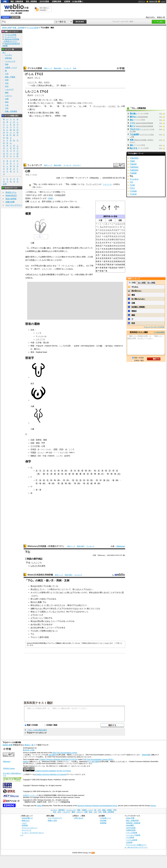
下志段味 (133, 191)
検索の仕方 (26, 820)
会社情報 (103, 820)
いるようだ (55, 612)
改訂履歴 (95, 762)
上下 (32, 615)
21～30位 (151, 283)
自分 (96, 592)
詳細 (50, 198)
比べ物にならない (138, 299)
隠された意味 (48, 113)
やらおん (135, 287)
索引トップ (48, 68)
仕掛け (50, 631)
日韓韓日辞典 (56, 1)
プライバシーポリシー (30, 828)
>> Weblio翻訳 (159, 332)
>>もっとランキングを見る (154, 327)
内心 (40, 82)
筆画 (82, 275)
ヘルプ (163, 1)
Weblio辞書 (146, 755)
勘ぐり (90, 609)
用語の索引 (58, 68)
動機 (40, 602)
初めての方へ (151, 17)
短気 (64, 85)
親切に (60, 103)
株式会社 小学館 (29, 750)
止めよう (49, 621)
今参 (64, 116)
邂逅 (133, 295)
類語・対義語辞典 (17, 1)
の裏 (39, 113)
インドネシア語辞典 (133, 835)
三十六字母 (35, 446)
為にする (133, 148)
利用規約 (25, 825)
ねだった (63, 592)
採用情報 (103, 823)
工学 (7, 74)
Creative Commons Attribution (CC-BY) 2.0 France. (53, 771)
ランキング (67, 68)
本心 (61, 100)
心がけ (47, 82)
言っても (58, 609)
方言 (7, 108)
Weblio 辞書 (153, 1)
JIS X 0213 (48, 195)
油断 (32, 609)
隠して (36, 103)
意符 (44, 275)
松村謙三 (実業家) (138, 307)
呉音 (61, 449)
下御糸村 (133, 164)
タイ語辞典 (130, 837)
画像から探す (53, 820)
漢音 (56, 449)
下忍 (131, 182)
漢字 (32, 106)
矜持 (133, 323)
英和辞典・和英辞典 (133, 823)
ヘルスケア (9, 89)
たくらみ (46, 103)
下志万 (132, 188)
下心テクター (135, 129)
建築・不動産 (10, 77)
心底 (55, 100)
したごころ (32, 82)
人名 (7, 105)
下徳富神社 (134, 170)
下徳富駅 (133, 173)
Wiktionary (121, 546)
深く (37, 100)
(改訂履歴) (52, 755)
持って (39, 631)
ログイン (142, 1)
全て (4, 52)
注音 (50, 453)
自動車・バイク (11, 68)
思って (42, 100)
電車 (7, 64)
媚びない (133, 117)
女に (34, 612)
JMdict (39, 806)
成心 (132, 145)
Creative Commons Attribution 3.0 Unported (51, 774)
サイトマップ (26, 830)
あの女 (37, 586)
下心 (28, 175)
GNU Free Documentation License (65, 753)
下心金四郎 (134, 134)
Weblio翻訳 (130, 825)
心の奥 (33, 100)
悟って (36, 85)
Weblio (25, 762)
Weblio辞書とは (27, 818)
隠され (33, 602)
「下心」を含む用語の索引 (37, 730)
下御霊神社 (134, 167)
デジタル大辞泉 (33, 28)
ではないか (77, 609)
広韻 (32, 440)
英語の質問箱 (11, 199)
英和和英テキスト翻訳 (38, 703)
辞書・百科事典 (19, 28)
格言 (32, 113)
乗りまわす (105, 592)
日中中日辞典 (44, 1)
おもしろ (40, 116)
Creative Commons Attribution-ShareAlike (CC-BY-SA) (59, 759)
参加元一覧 (161, 17)
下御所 (132, 161)
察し (51, 85)
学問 (7, 80)
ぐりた (133, 123)
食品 (7, 102)
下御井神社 (134, 158)
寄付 (52, 589)
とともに (112, 106)
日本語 (33, 449)
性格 (33, 260)
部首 (116, 216)
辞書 (5, 1)
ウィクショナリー (93, 184)
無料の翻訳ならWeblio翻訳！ (44, 9)
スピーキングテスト (14, 205)
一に (40, 615)
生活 (7, 86)
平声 (43, 443)
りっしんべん (99, 106)
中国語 (33, 452)
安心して (38, 589)
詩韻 (32, 443)
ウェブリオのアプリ (55, 818)
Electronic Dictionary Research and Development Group (97, 806)
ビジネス (8, 55)
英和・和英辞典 (31, 1)
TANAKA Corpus (9, 768)
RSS (93, 853)
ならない (40, 609)
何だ (80, 605)
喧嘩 (43, 631)
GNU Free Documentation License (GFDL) (98, 759)
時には (70, 592)
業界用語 (8, 58)
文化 (7, 83)
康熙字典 (107, 216)
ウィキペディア (35, 165)
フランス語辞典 (132, 833)
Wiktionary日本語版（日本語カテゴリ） (46, 546)
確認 (133, 315)
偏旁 (27, 257)
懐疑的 (134, 311)
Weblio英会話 (11, 195)
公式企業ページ (106, 818)
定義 (133, 303)
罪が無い (133, 114)
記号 (5, 184)
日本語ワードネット (30, 795)
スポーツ (8, 96)
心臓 (44, 248)
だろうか (62, 605)
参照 (43, 566)
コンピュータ (10, 61)
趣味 (7, 93)
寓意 (57, 113)
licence (153, 806)
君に (40, 624)
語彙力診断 (10, 202)
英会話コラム (11, 192)
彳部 (100, 220)
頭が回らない (137, 291)
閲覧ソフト (61, 192)
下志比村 (133, 194)
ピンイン (41, 453)
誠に (31, 116)
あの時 (37, 621)
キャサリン (35, 592)
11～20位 (142, 283)
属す (31, 109)
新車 (43, 592)
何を (38, 605)
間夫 (40, 85)
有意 (132, 140)
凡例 (74, 68)
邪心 (132, 120)
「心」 (80, 106)
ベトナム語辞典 (132, 840)
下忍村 (132, 185)
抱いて (52, 586)
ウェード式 (64, 453)
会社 (43, 599)
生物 (7, 99)
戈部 (120, 220)
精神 (67, 248)
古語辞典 (67, 1)
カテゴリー (77, 165)
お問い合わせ (79, 818)
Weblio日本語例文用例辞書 (40, 575)
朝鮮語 (33, 456)
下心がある (134, 179)
